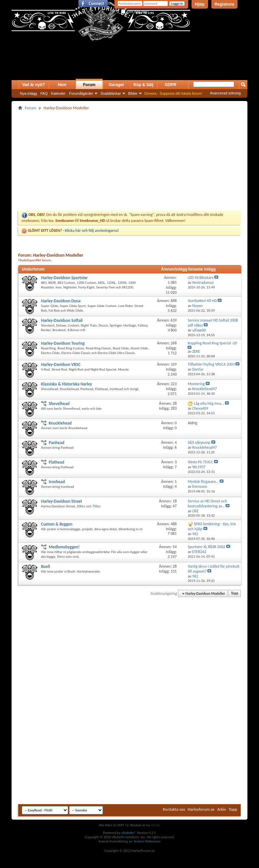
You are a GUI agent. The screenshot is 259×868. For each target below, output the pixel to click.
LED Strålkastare (200, 278)
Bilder (133, 93)
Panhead (56, 443)
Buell (45, 566)
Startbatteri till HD (202, 301)
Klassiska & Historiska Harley (66, 384)
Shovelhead (59, 404)
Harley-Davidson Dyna (61, 301)
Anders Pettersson (147, 841)
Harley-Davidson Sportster (64, 278)
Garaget (116, 85)
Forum (89, 85)
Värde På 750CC (200, 462)
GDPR (171, 85)
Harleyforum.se (201, 809)
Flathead (56, 462)
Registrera (224, 4)
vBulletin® (129, 833)
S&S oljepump (199, 442)
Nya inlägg (28, 93)
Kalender (58, 93)
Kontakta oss (174, 809)
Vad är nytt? (34, 85)
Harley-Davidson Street (62, 501)
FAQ (44, 93)
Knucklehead (60, 423)
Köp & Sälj (144, 85)
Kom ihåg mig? (135, 12)
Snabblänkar (111, 93)
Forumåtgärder (81, 93)
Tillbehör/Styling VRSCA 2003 (211, 364)
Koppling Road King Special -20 (212, 343)
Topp (235, 594)
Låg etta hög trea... (209, 403)
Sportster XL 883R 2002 (206, 547)
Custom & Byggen (57, 524)
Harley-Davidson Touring (63, 343)
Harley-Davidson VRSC (61, 364)
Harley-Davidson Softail (62, 320)
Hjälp (200, 4)
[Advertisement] (89, 67)
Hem (62, 85)
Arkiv (222, 809)
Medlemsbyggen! (64, 547)
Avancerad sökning (225, 93)
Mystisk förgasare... (203, 482)
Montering (196, 384)
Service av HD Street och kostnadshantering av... (207, 504)
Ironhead (57, 482)
